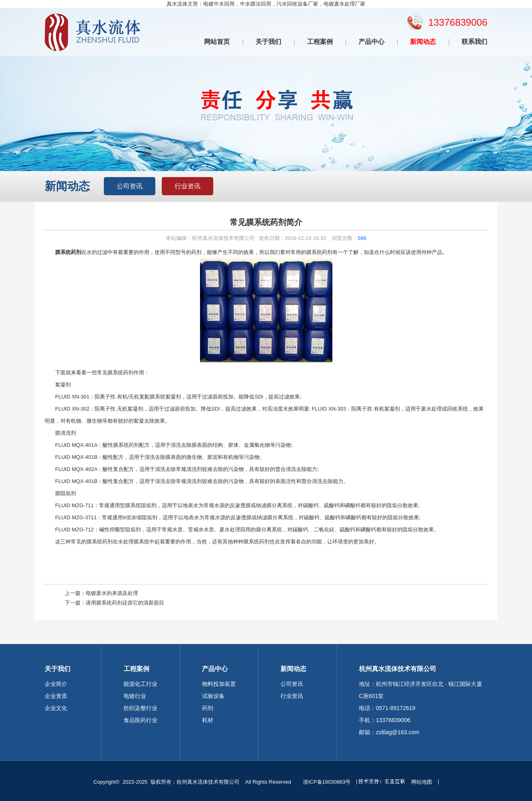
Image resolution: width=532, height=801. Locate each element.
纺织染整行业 (140, 708)
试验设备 (213, 696)
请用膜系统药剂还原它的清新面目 (125, 603)
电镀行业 (135, 696)
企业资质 (56, 696)
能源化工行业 (140, 684)
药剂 (208, 708)
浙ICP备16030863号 (327, 782)
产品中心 (371, 42)
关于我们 (268, 42)
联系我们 (474, 42)
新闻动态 (423, 42)
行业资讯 (188, 186)
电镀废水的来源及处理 (112, 593)
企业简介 (56, 684)
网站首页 (217, 42)
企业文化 (56, 708)
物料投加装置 (219, 684)
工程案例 (320, 42)
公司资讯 (130, 186)
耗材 (208, 720)
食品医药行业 (140, 720)
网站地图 (422, 782)
